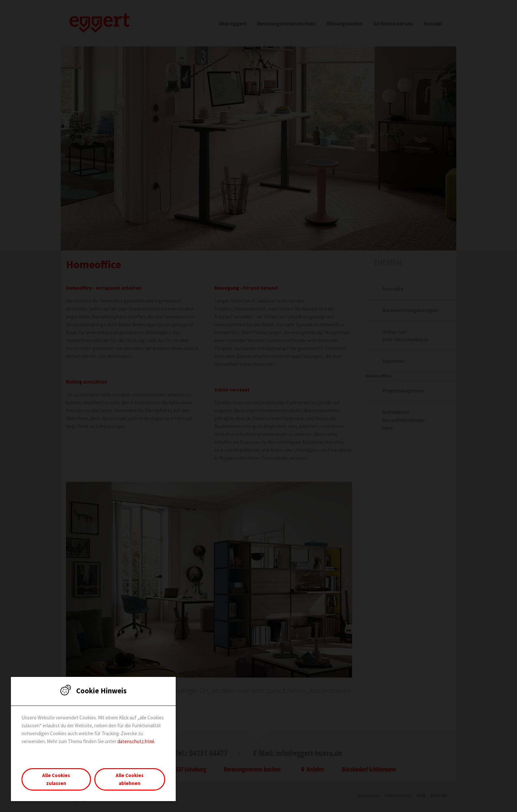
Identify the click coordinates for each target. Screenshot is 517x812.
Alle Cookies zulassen (56, 779)
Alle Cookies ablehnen (130, 779)
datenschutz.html (136, 741)
